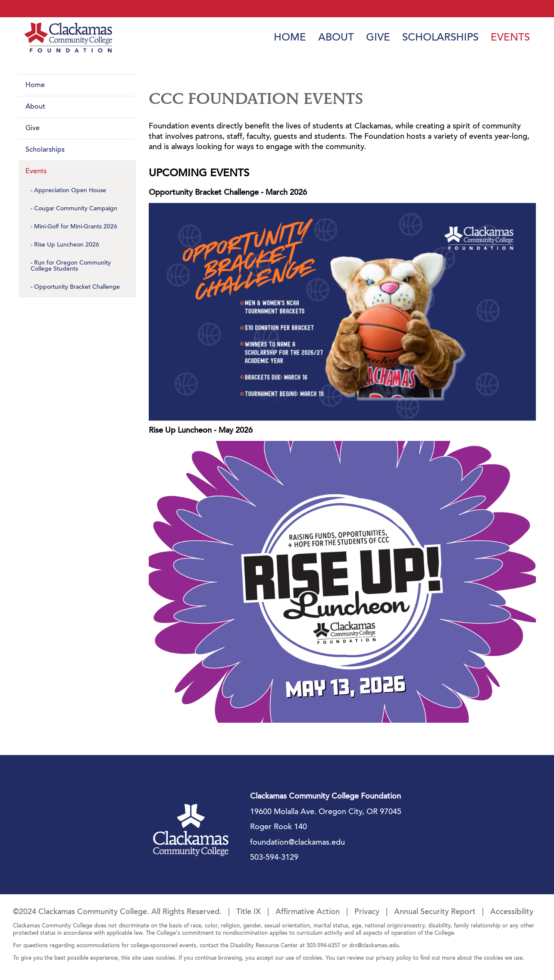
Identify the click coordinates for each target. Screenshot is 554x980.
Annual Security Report (435, 912)
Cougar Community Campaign (76, 209)
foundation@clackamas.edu (297, 843)
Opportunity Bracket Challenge (77, 287)
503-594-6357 (323, 946)
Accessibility (512, 912)
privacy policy (394, 958)
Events (510, 38)
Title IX (249, 912)
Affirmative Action (308, 912)
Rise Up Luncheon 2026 (67, 245)
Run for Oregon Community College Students (71, 266)
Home (290, 38)
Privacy (367, 912)
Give (378, 38)
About (336, 38)
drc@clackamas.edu (374, 946)
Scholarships (440, 38)
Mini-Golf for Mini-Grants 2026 (76, 227)
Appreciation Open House (70, 191)
